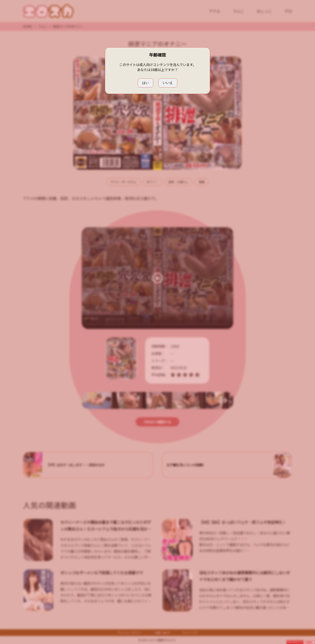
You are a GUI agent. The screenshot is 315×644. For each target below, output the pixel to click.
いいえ (168, 83)
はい (146, 83)
